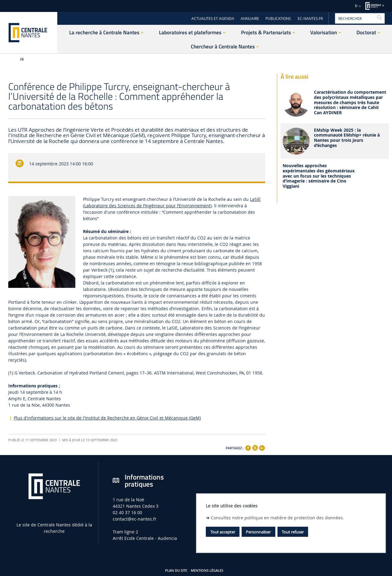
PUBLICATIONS (278, 19)
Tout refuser (293, 532)
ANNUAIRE (250, 19)
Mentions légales (207, 570)
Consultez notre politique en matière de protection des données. (277, 518)
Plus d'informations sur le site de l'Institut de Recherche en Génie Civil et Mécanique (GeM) (107, 418)
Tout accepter (223, 532)
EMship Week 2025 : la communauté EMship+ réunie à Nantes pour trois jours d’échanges (347, 138)
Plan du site (176, 570)
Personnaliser (258, 532)
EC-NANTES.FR (310, 19)
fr (356, 6)
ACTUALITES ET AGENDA (213, 19)
